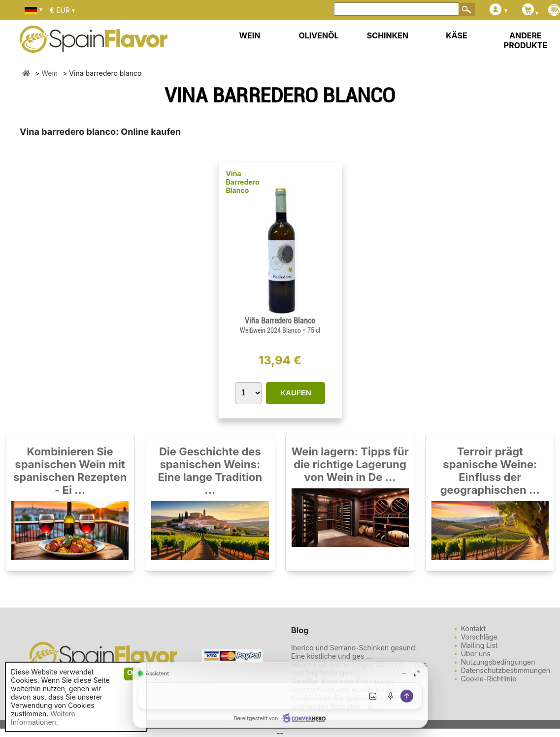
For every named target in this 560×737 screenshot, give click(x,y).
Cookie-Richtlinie (489, 679)
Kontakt (473, 628)
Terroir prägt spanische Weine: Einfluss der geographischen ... (490, 471)
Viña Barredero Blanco (243, 182)
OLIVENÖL (318, 35)
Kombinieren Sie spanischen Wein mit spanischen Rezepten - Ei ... (70, 471)
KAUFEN (296, 393)
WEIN (249, 35)
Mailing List (479, 645)
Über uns (476, 654)
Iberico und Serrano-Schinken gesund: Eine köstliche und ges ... (354, 652)
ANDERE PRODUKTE (526, 40)
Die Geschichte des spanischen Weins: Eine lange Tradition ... (210, 471)
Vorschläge (479, 637)
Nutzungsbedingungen (498, 662)
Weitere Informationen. (43, 718)
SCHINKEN (388, 35)
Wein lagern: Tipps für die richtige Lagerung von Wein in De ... (350, 464)
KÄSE (456, 35)
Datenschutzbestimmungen (506, 670)
